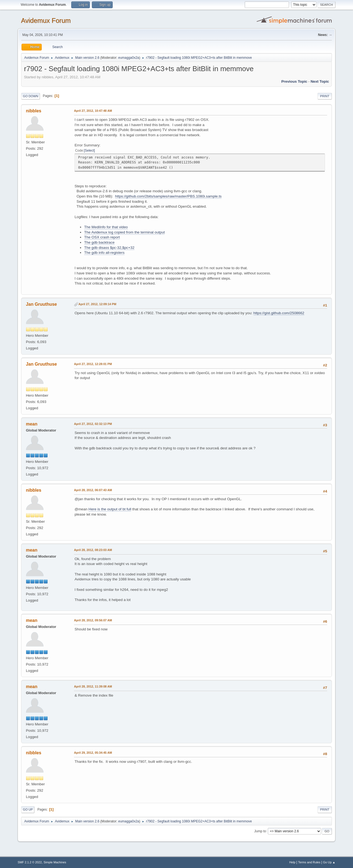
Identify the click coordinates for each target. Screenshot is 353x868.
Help (292, 862)
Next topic (320, 81)
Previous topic (294, 81)
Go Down (31, 96)
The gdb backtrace (99, 242)
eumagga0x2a (129, 58)
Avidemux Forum (46, 20)
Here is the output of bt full (110, 509)
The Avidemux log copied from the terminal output (124, 232)
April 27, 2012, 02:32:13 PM (93, 424)
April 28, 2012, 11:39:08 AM (93, 686)
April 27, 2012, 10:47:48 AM (93, 111)
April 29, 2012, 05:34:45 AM (93, 753)
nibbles (34, 111)
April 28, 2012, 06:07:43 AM (93, 490)
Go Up (28, 809)
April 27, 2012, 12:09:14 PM (97, 304)
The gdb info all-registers (104, 253)
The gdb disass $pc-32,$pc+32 (109, 248)
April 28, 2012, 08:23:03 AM (93, 550)
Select (89, 151)
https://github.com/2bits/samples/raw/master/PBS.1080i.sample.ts (168, 196)
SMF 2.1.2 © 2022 (30, 862)
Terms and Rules (309, 862)
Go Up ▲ (329, 862)
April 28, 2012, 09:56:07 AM (93, 620)
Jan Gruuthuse (41, 304)
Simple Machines (55, 862)
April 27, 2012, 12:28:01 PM (93, 364)
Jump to (260, 831)
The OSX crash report (102, 237)
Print (325, 96)
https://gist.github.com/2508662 (279, 313)
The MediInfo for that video (106, 227)
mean (32, 424)
